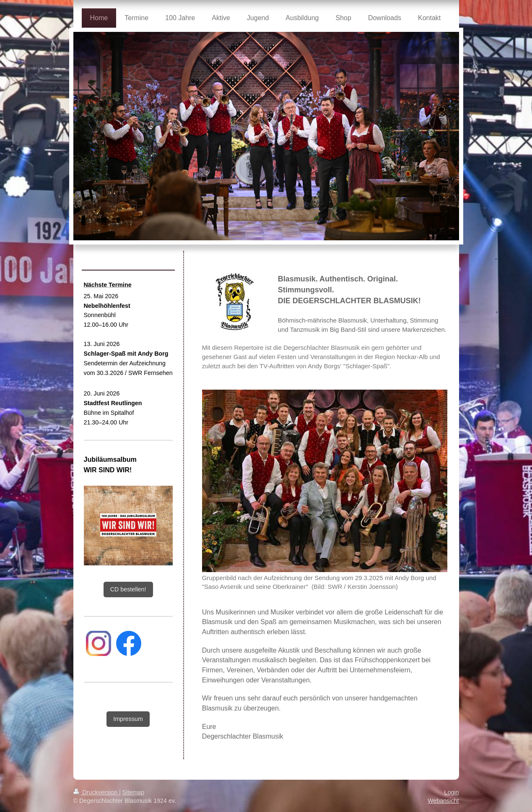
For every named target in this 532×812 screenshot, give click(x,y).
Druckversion (96, 778)
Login (452, 778)
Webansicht (443, 787)
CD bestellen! (128, 589)
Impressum (128, 719)
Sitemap (133, 778)
